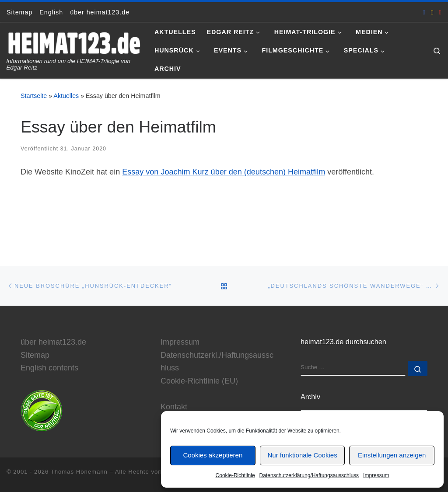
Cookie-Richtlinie (235, 475)
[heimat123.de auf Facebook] (424, 12)
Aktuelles (66, 96)
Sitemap (35, 355)
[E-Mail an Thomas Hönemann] (432, 12)
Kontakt (174, 407)
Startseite (34, 96)
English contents (49, 368)
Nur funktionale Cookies (302, 455)
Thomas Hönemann (79, 472)
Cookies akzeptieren (213, 455)
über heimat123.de (53, 342)
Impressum (376, 475)
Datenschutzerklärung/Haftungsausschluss (309, 475)
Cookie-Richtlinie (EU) (199, 381)
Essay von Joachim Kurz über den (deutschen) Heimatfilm (224, 172)
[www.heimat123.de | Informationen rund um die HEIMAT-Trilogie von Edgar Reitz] (74, 42)
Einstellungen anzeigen (392, 455)
